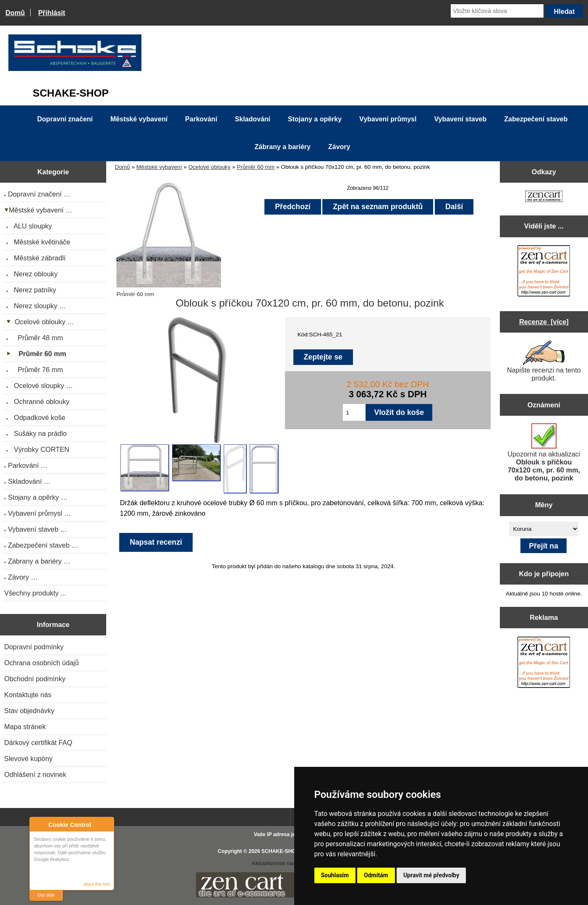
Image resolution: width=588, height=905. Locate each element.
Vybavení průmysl (388, 119)
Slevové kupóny (28, 758)
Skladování (253, 119)
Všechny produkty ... (35, 593)
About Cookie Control (38, 824)
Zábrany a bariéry (283, 147)
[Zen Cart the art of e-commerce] (544, 197)
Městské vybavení (159, 167)
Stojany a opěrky (315, 119)
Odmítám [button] (376, 875)
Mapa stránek (25, 727)
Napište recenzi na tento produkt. (544, 361)
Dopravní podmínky (34, 647)
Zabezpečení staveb (536, 119)
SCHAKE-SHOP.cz (284, 851)
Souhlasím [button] (335, 875)
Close (106, 825)
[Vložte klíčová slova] (497, 11)
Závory (339, 147)
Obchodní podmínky (35, 679)
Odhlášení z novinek (35, 774)
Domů (15, 13)
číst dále (46, 895)
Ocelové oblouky (210, 167)
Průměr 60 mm (256, 167)
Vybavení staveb (460, 119)
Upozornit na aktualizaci (544, 452)
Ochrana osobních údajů (42, 663)
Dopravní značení (65, 119)
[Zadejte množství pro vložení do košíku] (354, 412)
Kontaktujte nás (28, 695)
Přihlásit (52, 13)
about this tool (97, 884)
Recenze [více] (544, 322)
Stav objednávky (29, 711)
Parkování (201, 119)
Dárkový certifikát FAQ (38, 742)
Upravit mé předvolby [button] (431, 875)
